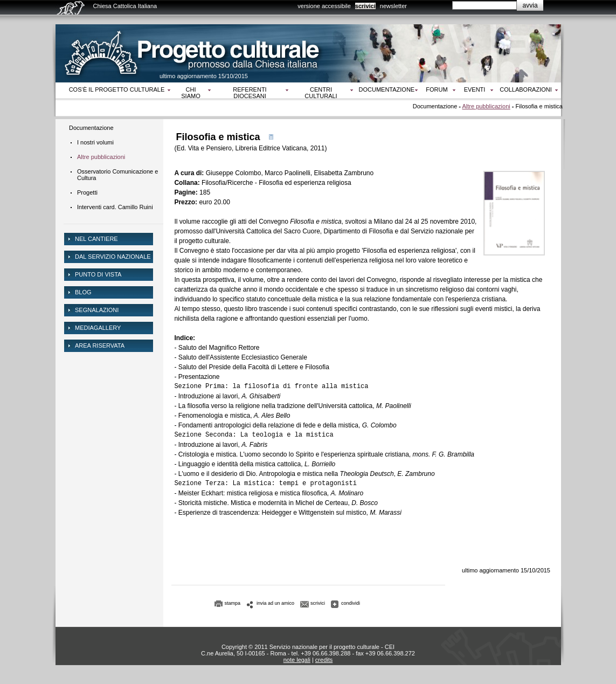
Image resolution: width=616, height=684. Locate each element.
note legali (297, 660)
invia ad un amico (275, 603)
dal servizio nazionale (113, 257)
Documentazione (387, 89)
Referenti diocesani (250, 93)
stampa (233, 603)
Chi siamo (191, 93)
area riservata (100, 346)
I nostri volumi (95, 142)
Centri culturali (321, 93)
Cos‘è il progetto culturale (117, 89)
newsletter (393, 6)
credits (324, 660)
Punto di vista (98, 274)
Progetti (87, 192)
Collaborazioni (526, 89)
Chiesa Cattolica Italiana (125, 6)
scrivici (365, 6)
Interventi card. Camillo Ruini (115, 207)
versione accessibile (324, 6)
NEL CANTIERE (96, 239)
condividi (351, 603)
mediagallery (98, 328)
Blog (83, 292)
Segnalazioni (97, 310)
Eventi (475, 89)
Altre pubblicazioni (486, 106)
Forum (437, 89)
